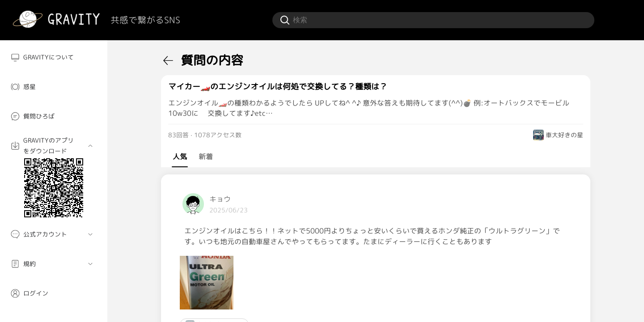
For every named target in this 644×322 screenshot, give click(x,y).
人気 (180, 157)
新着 (206, 157)
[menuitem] (54, 57)
